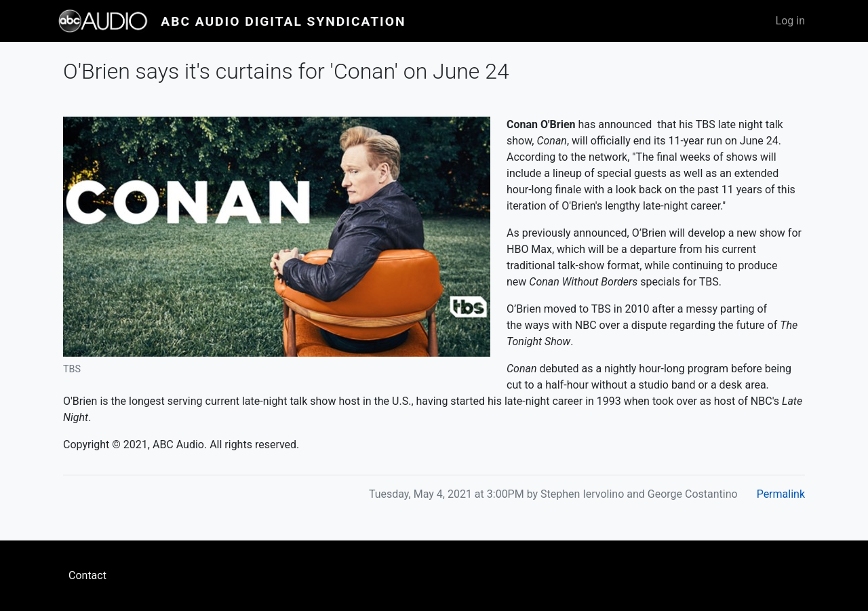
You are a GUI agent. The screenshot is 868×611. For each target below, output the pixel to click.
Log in (790, 21)
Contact (87, 575)
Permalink (781, 494)
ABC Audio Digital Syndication (283, 21)
